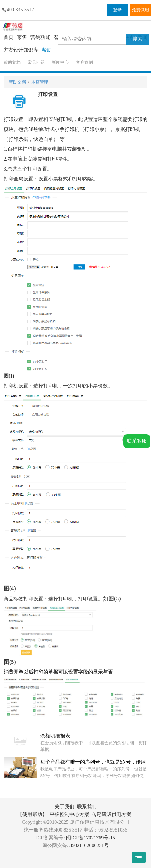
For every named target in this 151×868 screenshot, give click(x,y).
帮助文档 (12, 62)
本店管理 (40, 82)
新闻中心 (60, 62)
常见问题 (36, 62)
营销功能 (40, 37)
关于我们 (65, 807)
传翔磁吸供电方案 (112, 814)
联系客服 (137, 441)
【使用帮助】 (32, 814)
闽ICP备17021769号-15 (90, 838)
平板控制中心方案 (69, 814)
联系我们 (87, 807)
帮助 (47, 50)
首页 (9, 37)
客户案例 (84, 62)
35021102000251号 (89, 846)
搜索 (138, 39)
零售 (22, 37)
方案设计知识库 (21, 50)
